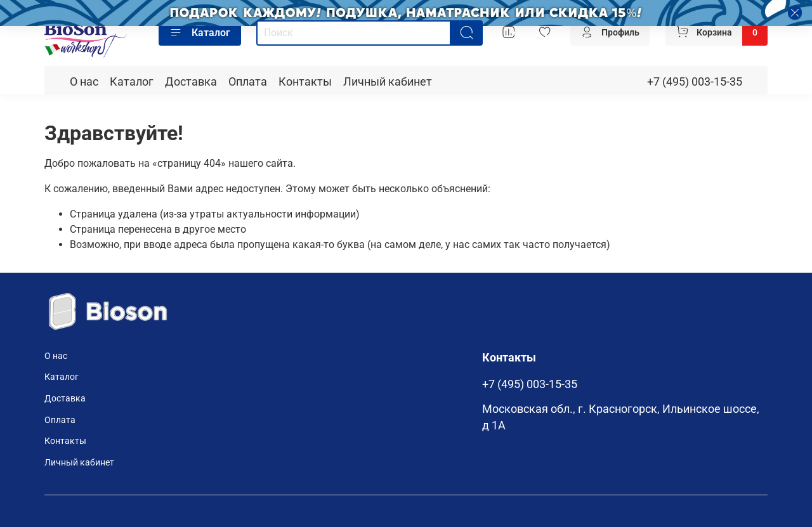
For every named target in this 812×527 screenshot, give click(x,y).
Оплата (248, 82)
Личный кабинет (388, 82)
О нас (84, 82)
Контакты (305, 82)
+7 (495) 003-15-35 (695, 82)
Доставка (191, 82)
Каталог (200, 33)
